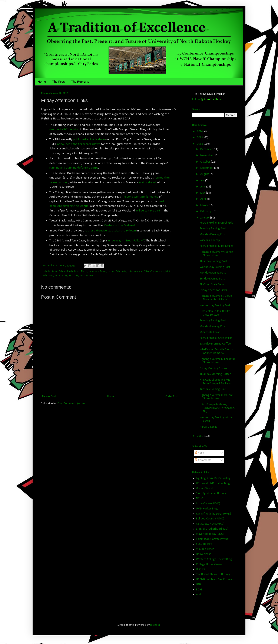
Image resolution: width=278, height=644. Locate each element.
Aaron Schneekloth (62, 271)
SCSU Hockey (204, 544)
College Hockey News (209, 564)
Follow (207, 99)
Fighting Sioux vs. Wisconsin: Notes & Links (217, 254)
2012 (200, 144)
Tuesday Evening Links (213, 389)
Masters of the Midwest (119, 225)
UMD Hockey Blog (207, 509)
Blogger (155, 625)
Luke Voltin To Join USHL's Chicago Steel (215, 313)
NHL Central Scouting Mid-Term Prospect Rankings (216, 382)
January (205, 218)
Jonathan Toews (97, 271)
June (203, 187)
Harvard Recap (208, 427)
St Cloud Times (205, 549)
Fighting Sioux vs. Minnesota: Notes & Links (217, 361)
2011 (200, 436)
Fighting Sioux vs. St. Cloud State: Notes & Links (216, 298)
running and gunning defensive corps (74, 168)
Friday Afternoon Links (213, 290)
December (207, 149)
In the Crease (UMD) (208, 504)
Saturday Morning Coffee (215, 344)
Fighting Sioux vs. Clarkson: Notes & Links (216, 397)
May (203, 193)
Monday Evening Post (213, 235)
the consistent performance (140, 197)
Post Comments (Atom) (72, 404)
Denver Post (203, 554)
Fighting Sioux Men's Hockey (213, 478)
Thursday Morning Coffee (215, 374)
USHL (199, 585)
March (204, 205)
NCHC (200, 499)
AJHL (199, 595)
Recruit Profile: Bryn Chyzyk (216, 223)
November (207, 155)
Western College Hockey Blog (214, 559)
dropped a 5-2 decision (64, 129)
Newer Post (49, 396)
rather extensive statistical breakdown (110, 231)
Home (42, 82)
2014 (200, 131)
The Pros (59, 82)
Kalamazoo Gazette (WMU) (212, 539)
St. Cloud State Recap (212, 284)
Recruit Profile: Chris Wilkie (216, 338)
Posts (200, 453)
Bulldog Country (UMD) (210, 519)
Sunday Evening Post (212, 279)
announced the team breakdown (79, 144)
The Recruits (80, 82)
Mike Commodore (154, 271)
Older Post (172, 396)
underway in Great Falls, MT (126, 241)
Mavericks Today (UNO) (210, 534)
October (206, 162)
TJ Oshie (74, 276)
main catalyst (148, 182)
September (207, 168)
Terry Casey (61, 276)
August (205, 174)
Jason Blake (81, 271)
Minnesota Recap (210, 332)
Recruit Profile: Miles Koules (216, 246)
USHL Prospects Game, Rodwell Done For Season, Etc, (217, 408)
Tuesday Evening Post (213, 229)
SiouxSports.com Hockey (211, 493)
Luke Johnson (135, 271)
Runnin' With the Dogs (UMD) (214, 514)
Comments (203, 460)
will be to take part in (149, 211)
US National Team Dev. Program (215, 579)
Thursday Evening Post (213, 261)
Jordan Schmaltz (117, 271)
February (206, 212)
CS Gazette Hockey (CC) (210, 524)
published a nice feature (89, 139)
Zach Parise (86, 276)
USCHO (200, 569)
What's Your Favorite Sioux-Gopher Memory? (216, 351)
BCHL (199, 590)
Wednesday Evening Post (215, 267)
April (203, 199)
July (203, 181)
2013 (200, 138)
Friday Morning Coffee (214, 368)
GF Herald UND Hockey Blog (213, 483)
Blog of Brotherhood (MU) (212, 529)
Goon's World (205, 489)
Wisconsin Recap (210, 240)
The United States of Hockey (213, 574)
